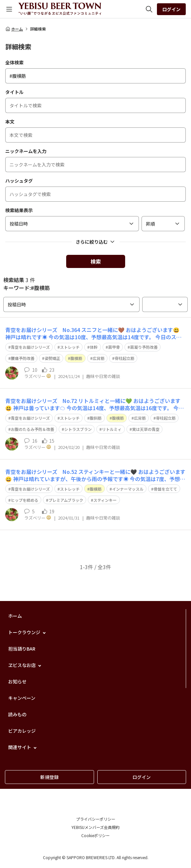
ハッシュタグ (19, 181)
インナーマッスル (128, 489)
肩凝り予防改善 (144, 347)
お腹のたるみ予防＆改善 (32, 429)
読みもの (17, 714)
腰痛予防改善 (23, 358)
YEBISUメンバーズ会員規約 (95, 827)
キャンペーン (22, 698)
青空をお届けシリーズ (30, 347)
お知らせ (17, 681)
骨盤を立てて (165, 489)
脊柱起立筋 (124, 358)
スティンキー (105, 500)
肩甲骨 (114, 347)
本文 (10, 122)
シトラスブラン (78, 429)
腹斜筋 (96, 418)
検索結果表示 (19, 210)
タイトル (14, 92)
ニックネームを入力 (26, 151)
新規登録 (49, 777)
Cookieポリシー (95, 835)
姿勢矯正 (52, 358)
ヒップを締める (25, 500)
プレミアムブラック (66, 500)
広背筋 (99, 358)
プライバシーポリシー (96, 819)
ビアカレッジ (22, 731)
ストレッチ (70, 347)
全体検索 (14, 62)
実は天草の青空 (146, 429)
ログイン (171, 9)
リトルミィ (112, 429)
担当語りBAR (22, 649)
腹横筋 (76, 358)
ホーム (14, 29)
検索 (96, 261)
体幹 (94, 347)
